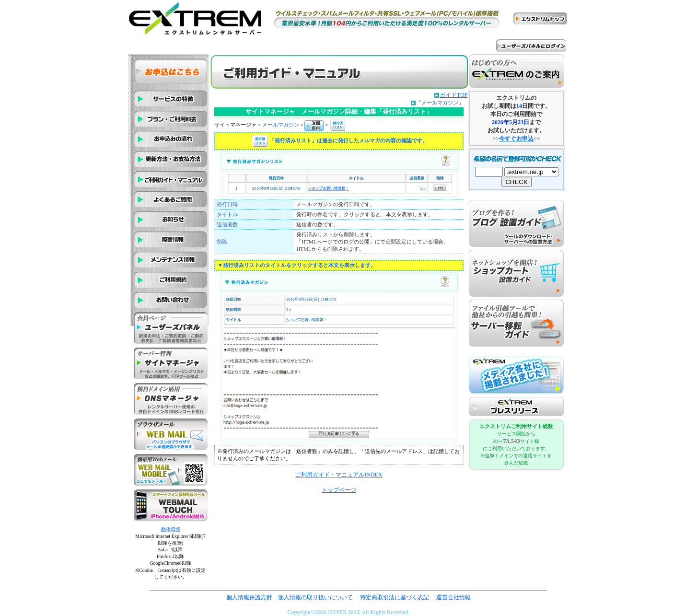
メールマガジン (440, 103)
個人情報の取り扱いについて (315, 597)
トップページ (339, 490)
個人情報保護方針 (249, 597)
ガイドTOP (453, 95)
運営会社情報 (453, 597)
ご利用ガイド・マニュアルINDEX (339, 475)
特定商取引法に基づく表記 (395, 597)
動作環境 (171, 529)
